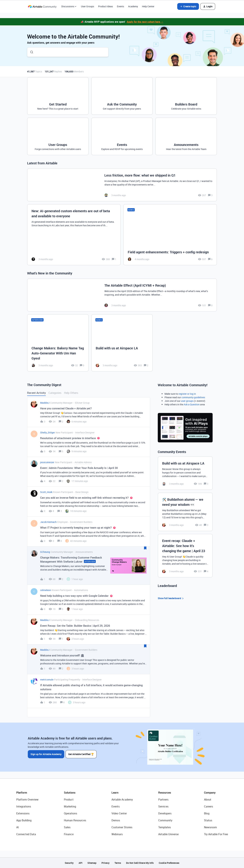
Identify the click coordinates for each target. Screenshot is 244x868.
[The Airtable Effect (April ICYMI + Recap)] (122, 295)
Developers (165, 813)
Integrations (24, 806)
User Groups (88, 6)
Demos (116, 820)
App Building (24, 820)
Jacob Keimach (48, 522)
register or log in (187, 394)
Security (69, 863)
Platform (22, 793)
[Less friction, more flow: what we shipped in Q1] (122, 185)
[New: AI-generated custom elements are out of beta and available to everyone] (74, 235)
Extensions (23, 813)
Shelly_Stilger (48, 432)
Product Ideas (105, 6)
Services (163, 806)
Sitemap (92, 863)
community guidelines (193, 397)
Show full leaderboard (171, 598)
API (80, 863)
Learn (115, 793)
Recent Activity (36, 393)
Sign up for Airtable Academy (46, 754)
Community (165, 820)
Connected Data (26, 834)
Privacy (105, 863)
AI (18, 827)
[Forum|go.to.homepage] (42, 6)
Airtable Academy (122, 800)
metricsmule (47, 680)
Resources (165, 793)
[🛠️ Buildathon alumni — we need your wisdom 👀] (185, 512)
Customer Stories (122, 827)
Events (120, 6)
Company (210, 793)
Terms (118, 863)
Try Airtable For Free (216, 834)
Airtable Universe (168, 834)
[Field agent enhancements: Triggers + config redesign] (170, 235)
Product (69, 800)
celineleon (46, 590)
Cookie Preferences (169, 863)
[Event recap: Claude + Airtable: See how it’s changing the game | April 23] (185, 556)
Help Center (148, 6)
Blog (207, 813)
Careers (209, 806)
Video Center (119, 813)
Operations (70, 813)
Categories (55, 393)
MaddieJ (45, 403)
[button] (188, 6)
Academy (133, 6)
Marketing (70, 806)
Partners (163, 800)
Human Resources (75, 820)
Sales (67, 827)
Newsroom (210, 827)
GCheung (45, 552)
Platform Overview (27, 800)
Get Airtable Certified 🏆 (81, 754)
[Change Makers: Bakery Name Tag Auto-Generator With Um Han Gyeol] (58, 343)
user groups (187, 401)
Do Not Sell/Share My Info (140, 863)
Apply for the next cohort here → (145, 22)
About (208, 800)
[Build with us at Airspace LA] (122, 343)
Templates (165, 827)
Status (208, 820)
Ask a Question (192, 404)
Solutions (70, 793)
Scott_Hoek (46, 492)
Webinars (117, 834)
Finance (69, 834)
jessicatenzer (47, 462)
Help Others (71, 393)
